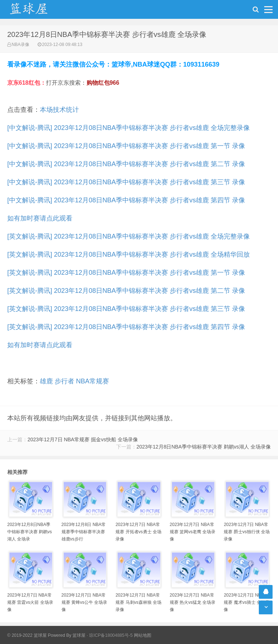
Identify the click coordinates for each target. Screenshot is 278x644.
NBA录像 (20, 45)
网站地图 (143, 635)
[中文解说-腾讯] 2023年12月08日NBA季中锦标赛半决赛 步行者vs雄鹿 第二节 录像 (126, 164)
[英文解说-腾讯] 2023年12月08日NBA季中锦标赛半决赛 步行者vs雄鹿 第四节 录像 (126, 327)
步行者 (64, 381)
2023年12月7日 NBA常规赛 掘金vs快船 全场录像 (83, 439)
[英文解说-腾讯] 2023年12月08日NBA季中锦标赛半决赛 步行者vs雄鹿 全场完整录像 (129, 236)
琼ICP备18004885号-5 (111, 635)
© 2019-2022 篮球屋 (27, 635)
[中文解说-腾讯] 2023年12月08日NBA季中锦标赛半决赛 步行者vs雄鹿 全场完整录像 (129, 128)
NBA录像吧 (36, 9)
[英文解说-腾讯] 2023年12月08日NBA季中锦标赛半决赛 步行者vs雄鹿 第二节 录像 (126, 291)
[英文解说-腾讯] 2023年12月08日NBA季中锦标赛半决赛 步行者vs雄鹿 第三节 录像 (126, 309)
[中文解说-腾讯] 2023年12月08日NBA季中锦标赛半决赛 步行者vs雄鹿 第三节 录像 (126, 182)
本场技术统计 (59, 110)
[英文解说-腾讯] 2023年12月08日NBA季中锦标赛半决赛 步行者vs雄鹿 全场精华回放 (129, 254)
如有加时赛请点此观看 (40, 218)
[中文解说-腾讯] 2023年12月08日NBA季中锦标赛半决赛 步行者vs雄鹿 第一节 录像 (126, 146)
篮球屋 (79, 635)
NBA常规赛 (92, 381)
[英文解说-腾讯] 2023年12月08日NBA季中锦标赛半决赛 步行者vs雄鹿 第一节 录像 (126, 273)
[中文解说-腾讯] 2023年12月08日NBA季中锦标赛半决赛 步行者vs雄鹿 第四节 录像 (126, 200)
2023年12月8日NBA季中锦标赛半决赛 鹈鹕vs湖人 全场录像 (204, 447)
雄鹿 (46, 381)
